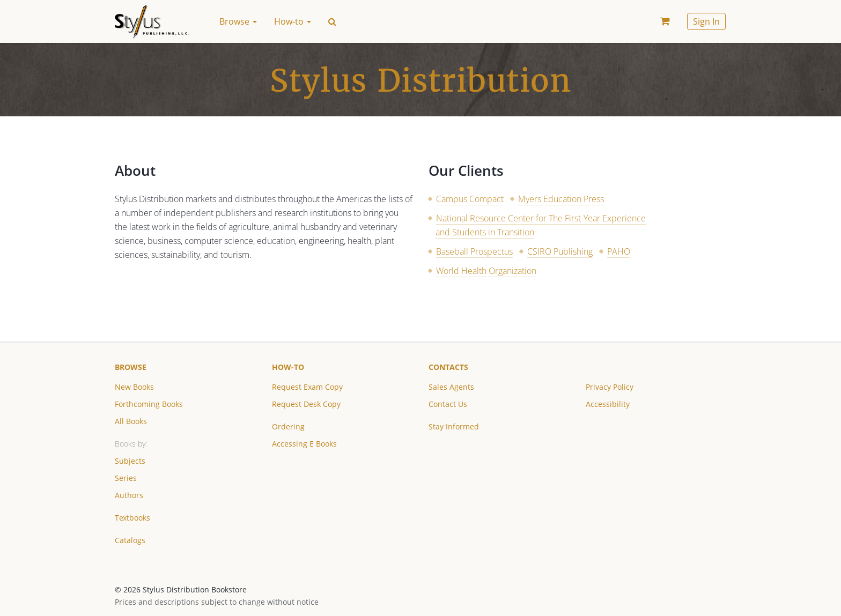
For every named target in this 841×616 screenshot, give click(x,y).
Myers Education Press (561, 199)
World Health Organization (486, 271)
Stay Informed (454, 426)
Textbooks (132, 518)
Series (126, 478)
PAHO (619, 251)
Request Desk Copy (306, 404)
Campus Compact (470, 199)
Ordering (288, 426)
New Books (134, 387)
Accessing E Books (304, 444)
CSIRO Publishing (560, 251)
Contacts (448, 367)
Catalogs (130, 540)
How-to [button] (293, 21)
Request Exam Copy (307, 387)
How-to (288, 367)
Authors (129, 495)
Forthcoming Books (149, 404)
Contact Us (448, 404)
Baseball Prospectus (474, 251)
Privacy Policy (610, 387)
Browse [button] (238, 21)
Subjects (130, 461)
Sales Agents (451, 387)
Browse (131, 367)
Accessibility (608, 404)
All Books (131, 421)
